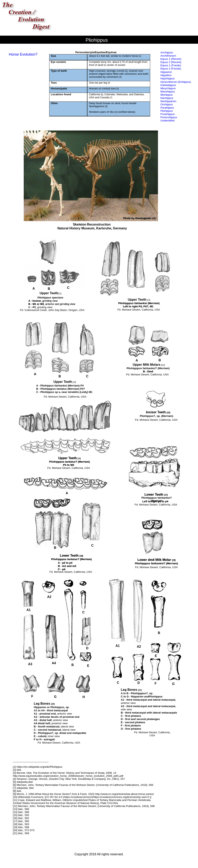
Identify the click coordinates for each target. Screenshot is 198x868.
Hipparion (166, 72)
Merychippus (168, 88)
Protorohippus (169, 117)
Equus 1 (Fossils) (171, 65)
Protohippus (168, 114)
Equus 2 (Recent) (171, 62)
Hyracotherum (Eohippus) (176, 82)
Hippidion (166, 75)
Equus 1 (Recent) (171, 59)
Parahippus (167, 108)
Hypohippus (167, 78)
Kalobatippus (168, 85)
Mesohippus (168, 92)
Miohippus (167, 95)
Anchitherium (168, 56)
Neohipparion (168, 101)
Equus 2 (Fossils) (171, 69)
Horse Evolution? (23, 54)
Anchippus (167, 52)
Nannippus (167, 98)
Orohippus (167, 104)
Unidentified (167, 121)
